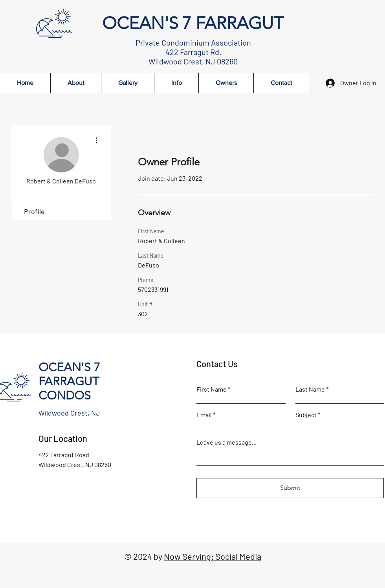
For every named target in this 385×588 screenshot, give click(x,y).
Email (204, 415)
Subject (306, 415)
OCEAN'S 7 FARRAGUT (193, 23)
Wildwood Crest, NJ (69, 413)
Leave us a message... (226, 442)
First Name (212, 389)
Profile (34, 211)
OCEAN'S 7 (69, 367)
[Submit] (290, 488)
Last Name (310, 389)
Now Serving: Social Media (213, 556)
